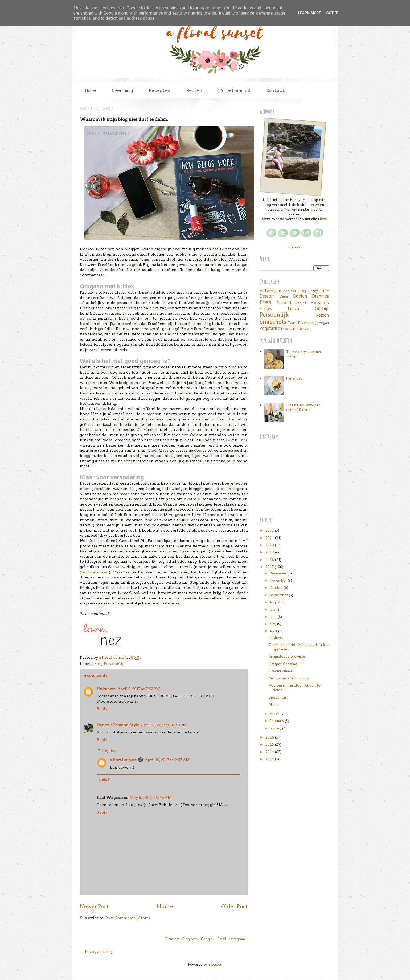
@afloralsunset (94, 572)
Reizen (194, 90)
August (276, 602)
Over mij (122, 90)
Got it (332, 13)
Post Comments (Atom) (128, 918)
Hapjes (301, 303)
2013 (270, 759)
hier (323, 219)
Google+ (208, 939)
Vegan (324, 323)
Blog (98, 664)
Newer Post (94, 906)
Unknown (106, 689)
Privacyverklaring (99, 952)
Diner (284, 296)
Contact (276, 90)
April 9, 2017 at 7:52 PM (139, 689)
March (275, 714)
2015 (270, 744)
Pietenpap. (295, 378)
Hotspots (320, 303)
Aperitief (290, 291)
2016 (270, 737)
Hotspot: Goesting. (283, 664)
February (277, 721)
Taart (292, 323)
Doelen (300, 296)
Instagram (237, 939)
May (273, 624)
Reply (102, 709)
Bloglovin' (190, 939)
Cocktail (314, 291)
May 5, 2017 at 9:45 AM (151, 798)
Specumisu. (278, 697)
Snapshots (273, 322)
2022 (270, 530)
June (274, 616)
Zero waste (300, 328)
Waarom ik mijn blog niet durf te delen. (295, 688)
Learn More (309, 13)
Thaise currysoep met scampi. (304, 354)
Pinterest (172, 939)
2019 (270, 552)
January (276, 728)
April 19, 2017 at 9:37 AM (167, 760)
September (279, 595)
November (279, 580)
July (273, 609)
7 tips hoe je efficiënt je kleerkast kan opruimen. (299, 647)
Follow (294, 247)
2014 (270, 752)
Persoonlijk (115, 664)
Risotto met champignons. (289, 678)
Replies (109, 750)
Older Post (234, 906)
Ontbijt (322, 308)
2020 (270, 545)
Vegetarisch (271, 328)
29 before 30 (234, 90)
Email (222, 939)
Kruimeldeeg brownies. (288, 656)
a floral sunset (123, 760)
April (274, 631)
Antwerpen (270, 291)
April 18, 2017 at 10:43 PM (164, 725)
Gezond (284, 303)
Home (91, 90)
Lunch (293, 308)
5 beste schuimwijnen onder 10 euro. (303, 407)
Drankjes (320, 296)
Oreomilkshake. (281, 671)
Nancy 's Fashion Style (118, 725)
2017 (270, 567)
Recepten (160, 90)
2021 (270, 538)
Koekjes (266, 309)
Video (287, 329)
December (279, 573)
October (277, 587)
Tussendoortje (308, 323)
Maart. (274, 704)
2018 (270, 560)
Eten (266, 302)
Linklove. (276, 637)
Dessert (267, 296)
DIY (326, 291)
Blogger (215, 964)
